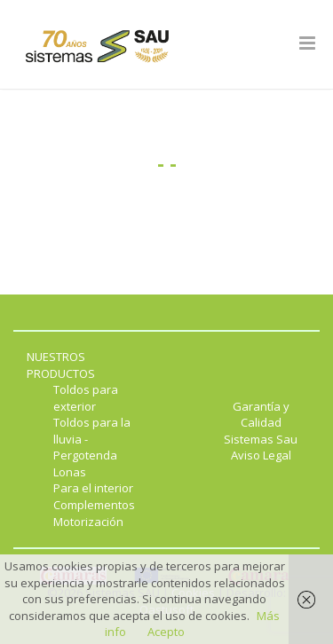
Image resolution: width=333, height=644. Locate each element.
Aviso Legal (261, 455)
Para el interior (93, 488)
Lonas (70, 472)
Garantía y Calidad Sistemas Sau (261, 423)
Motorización (88, 522)
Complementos (94, 505)
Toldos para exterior (86, 398)
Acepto (166, 632)
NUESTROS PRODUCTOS (61, 365)
